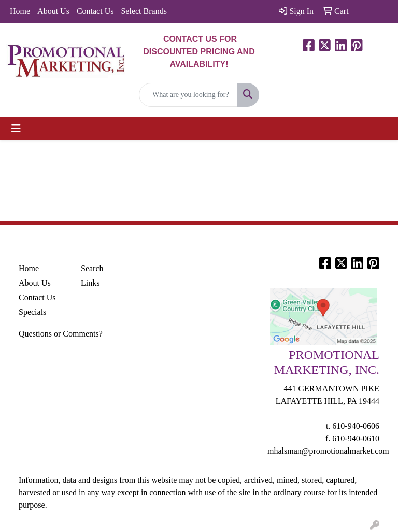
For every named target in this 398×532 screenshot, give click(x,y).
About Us (53, 11)
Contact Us (95, 11)
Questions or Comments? (61, 334)
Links (90, 283)
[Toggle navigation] (16, 129)
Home (20, 11)
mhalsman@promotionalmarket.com (328, 451)
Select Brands (144, 11)
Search (92, 268)
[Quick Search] (188, 95)
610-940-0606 (356, 426)
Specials (32, 312)
